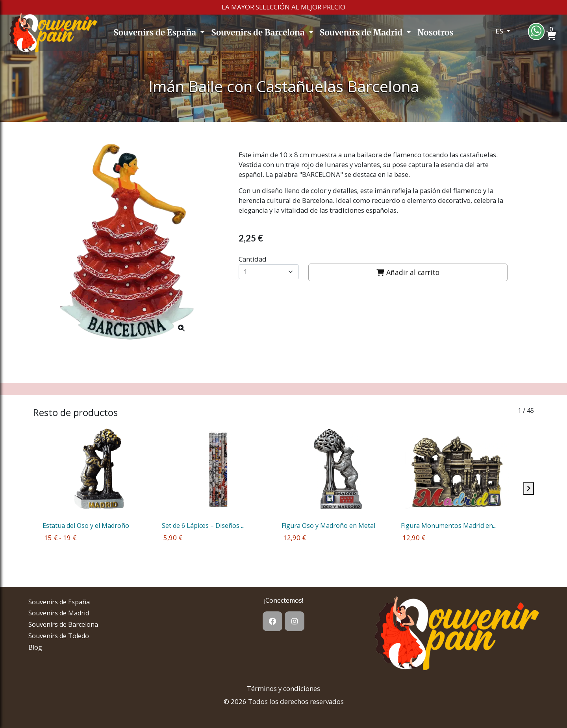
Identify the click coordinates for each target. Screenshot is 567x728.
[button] (492, 33)
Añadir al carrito (408, 272)
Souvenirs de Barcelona (259, 33)
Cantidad (253, 259)
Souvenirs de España (156, 33)
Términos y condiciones (283, 688)
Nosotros (435, 33)
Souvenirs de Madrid (362, 33)
